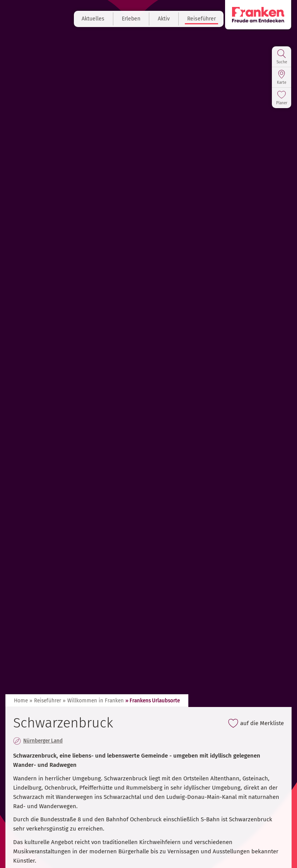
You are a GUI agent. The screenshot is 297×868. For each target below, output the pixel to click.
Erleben (131, 19)
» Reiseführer (45, 701)
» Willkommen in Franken (93, 701)
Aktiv (164, 19)
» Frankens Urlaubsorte (153, 701)
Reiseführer (201, 19)
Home (21, 701)
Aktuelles (93, 19)
